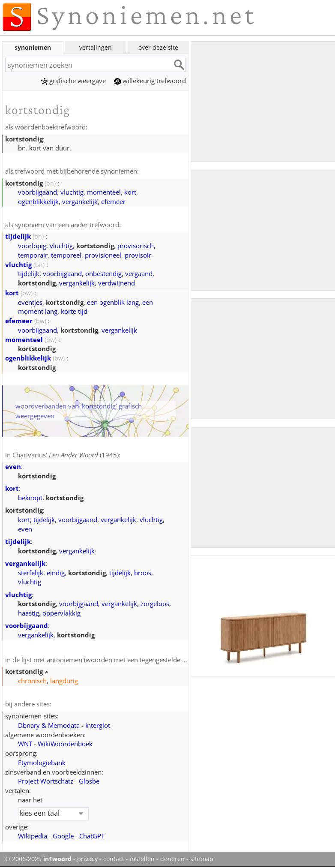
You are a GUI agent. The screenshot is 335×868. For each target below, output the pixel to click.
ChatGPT (92, 836)
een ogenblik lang (113, 302)
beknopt (30, 498)
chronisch (32, 681)
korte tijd (74, 311)
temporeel (66, 255)
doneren (172, 859)
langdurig (64, 681)
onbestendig (103, 273)
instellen (142, 859)
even (13, 466)
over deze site (158, 47)
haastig (28, 613)
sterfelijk (31, 573)
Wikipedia (33, 836)
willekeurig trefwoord (150, 81)
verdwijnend (117, 283)
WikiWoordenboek (65, 744)
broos (143, 573)
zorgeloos (155, 604)
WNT (25, 744)
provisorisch (136, 246)
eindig (56, 573)
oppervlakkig (61, 613)
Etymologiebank (42, 763)
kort (130, 192)
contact (114, 859)
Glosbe (89, 781)
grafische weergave (73, 81)
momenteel (104, 192)
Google (63, 836)
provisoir (138, 255)
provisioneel (103, 255)
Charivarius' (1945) (66, 455)
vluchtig (72, 192)
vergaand (139, 273)
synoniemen (33, 47)
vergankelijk (80, 201)
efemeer (113, 201)
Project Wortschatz (46, 781)
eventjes (30, 302)
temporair (33, 255)
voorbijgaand (37, 192)
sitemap (202, 859)
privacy (87, 859)
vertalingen (96, 47)
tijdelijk (18, 236)
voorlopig (32, 246)
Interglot (98, 725)
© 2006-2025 (38, 859)
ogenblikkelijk (38, 201)
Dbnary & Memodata (49, 725)
